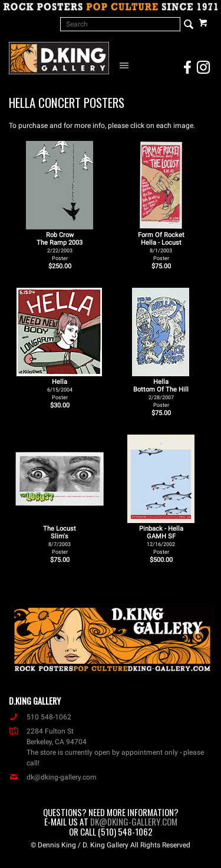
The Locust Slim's (60, 540)
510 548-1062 (40, 717)
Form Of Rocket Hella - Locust (161, 246)
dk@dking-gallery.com (53, 777)
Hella (60, 389)
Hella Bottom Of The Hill (161, 393)
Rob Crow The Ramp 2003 (60, 246)
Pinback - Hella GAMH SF (161, 540)
